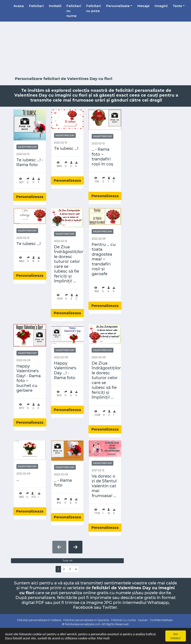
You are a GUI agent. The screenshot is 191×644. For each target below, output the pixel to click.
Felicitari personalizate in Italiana (39, 620)
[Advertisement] (96, 49)
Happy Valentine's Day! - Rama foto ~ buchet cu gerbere (29, 378)
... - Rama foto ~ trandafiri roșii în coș (102, 157)
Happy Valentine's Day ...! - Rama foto (65, 371)
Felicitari (36, 6)
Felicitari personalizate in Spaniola (86, 620)
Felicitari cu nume (74, 11)
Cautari (143, 620)
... (18, 479)
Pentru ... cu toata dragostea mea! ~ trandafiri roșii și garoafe (104, 259)
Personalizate (118, 6)
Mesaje (143, 6)
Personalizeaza (30, 197)
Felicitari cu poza (94, 8)
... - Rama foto (63, 483)
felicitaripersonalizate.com (83, 624)
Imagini (161, 6)
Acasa (19, 6)
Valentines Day (27, 147)
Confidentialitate (161, 620)
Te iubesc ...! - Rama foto (30, 162)
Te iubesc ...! (66, 148)
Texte (177, 6)
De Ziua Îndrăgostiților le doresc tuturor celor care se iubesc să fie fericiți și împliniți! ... (67, 264)
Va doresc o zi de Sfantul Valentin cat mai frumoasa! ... (104, 486)
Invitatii (55, 6)
